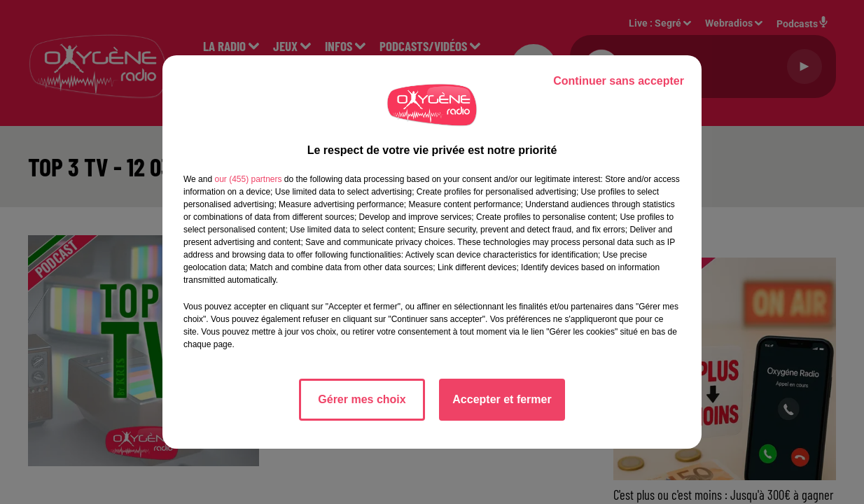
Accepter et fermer (502, 399)
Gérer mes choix (362, 399)
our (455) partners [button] (248, 179)
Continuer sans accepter (619, 81)
